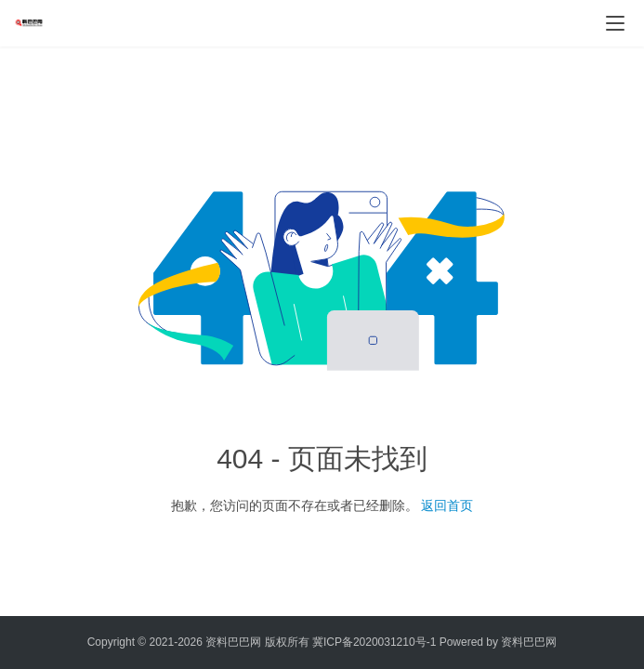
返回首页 (447, 505)
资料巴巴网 (529, 642)
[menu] (615, 23)
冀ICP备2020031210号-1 (374, 642)
